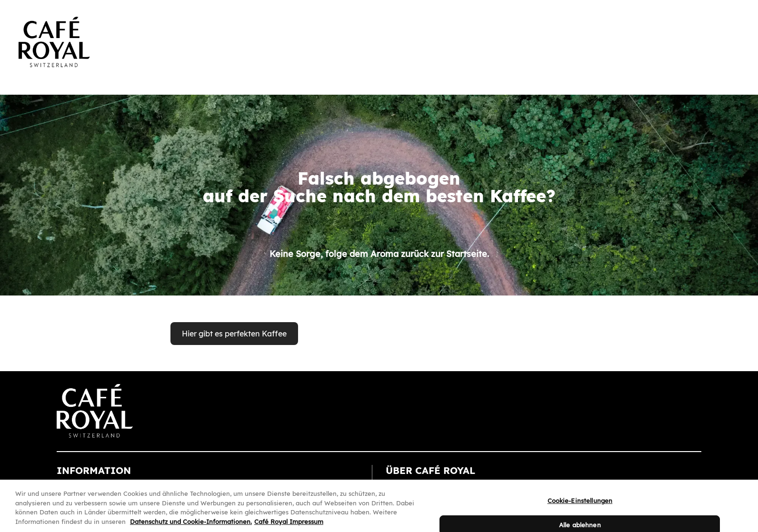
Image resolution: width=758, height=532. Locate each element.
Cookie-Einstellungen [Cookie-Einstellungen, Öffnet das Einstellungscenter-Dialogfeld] (580, 504)
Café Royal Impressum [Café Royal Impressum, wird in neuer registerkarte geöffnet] (289, 525)
